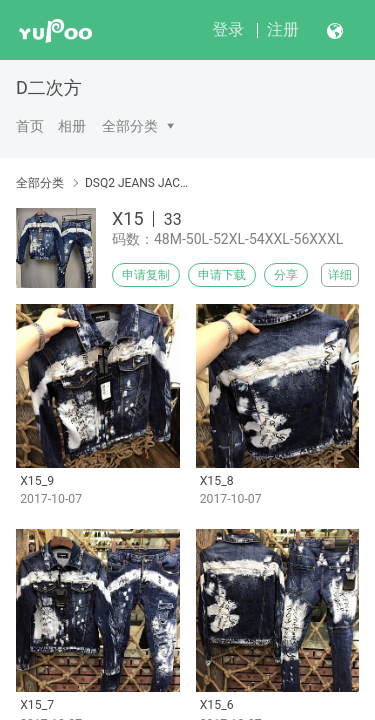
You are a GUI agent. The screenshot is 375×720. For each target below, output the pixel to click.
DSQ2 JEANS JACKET (137, 183)
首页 (30, 126)
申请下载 (222, 275)
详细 (340, 275)
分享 (286, 275)
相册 (72, 126)
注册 (283, 29)
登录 (228, 29)
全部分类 (130, 126)
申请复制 (146, 275)
